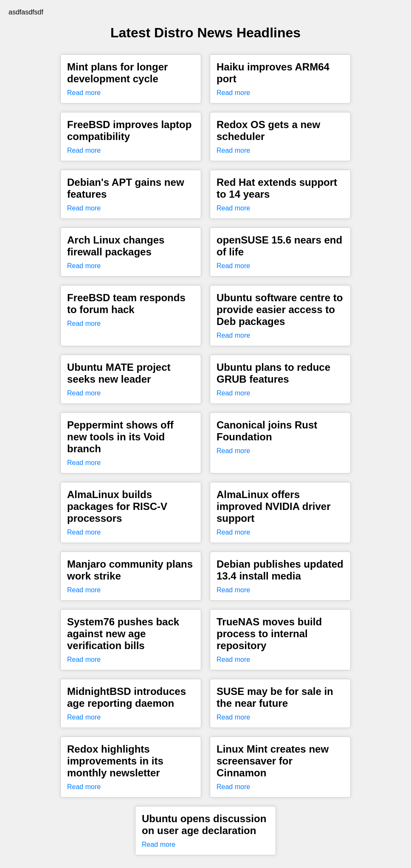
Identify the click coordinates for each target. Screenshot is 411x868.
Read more (84, 93)
